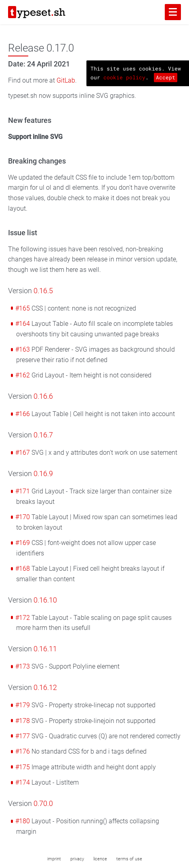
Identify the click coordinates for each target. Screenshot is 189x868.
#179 (23, 705)
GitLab (66, 80)
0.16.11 (45, 649)
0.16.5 (43, 291)
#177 (23, 736)
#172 (23, 618)
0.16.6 (43, 396)
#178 (23, 721)
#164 (23, 324)
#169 (23, 543)
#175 (23, 767)
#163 (23, 349)
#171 (23, 491)
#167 (23, 453)
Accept (166, 77)
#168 (23, 569)
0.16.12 (45, 688)
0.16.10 (45, 600)
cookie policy (124, 77)
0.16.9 (43, 474)
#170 (23, 517)
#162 (23, 375)
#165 (23, 308)
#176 (23, 751)
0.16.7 (43, 435)
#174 (23, 782)
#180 (23, 821)
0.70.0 (43, 804)
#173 (23, 666)
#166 (23, 414)
